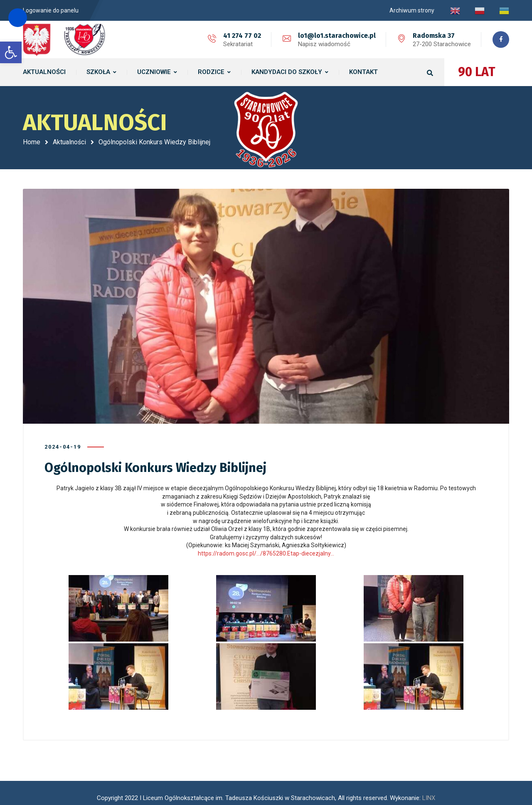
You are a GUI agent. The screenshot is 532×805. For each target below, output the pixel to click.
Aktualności (69, 142)
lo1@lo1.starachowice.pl (335, 36)
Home (32, 142)
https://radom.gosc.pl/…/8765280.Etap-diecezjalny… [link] (266, 542)
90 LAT (477, 72)
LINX (429, 776)
